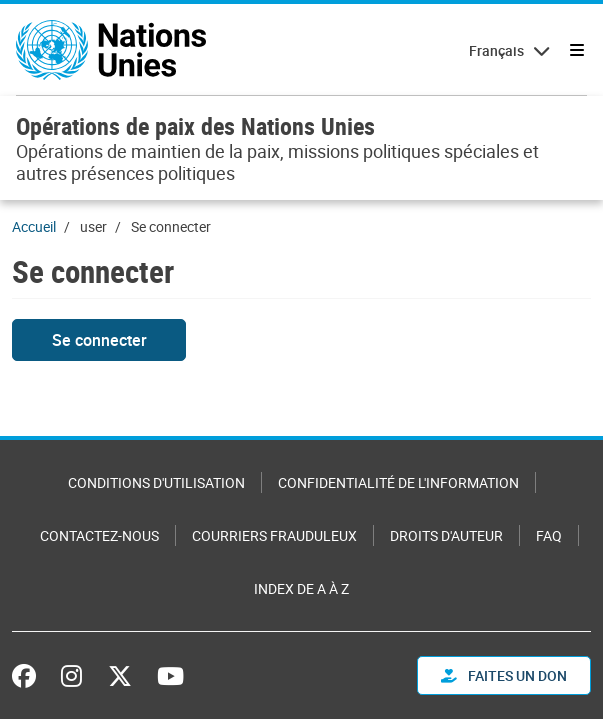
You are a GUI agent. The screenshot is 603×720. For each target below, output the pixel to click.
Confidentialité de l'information (398, 482)
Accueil (34, 226)
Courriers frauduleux (274, 535)
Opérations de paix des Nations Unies (195, 126)
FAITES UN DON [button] (504, 675)
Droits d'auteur (446, 535)
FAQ (549, 535)
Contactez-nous (99, 535)
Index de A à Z (301, 588)
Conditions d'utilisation (156, 482)
